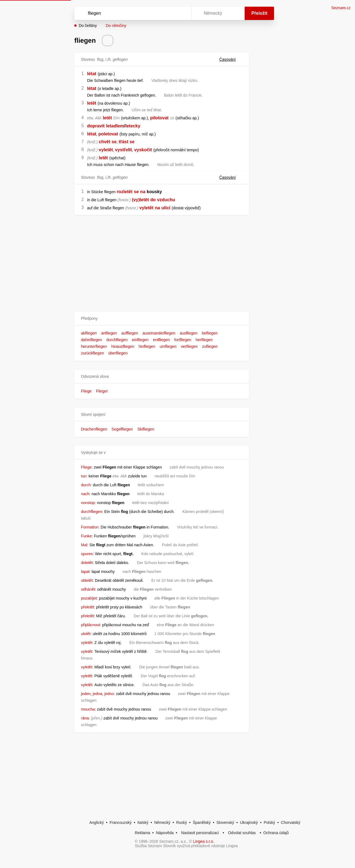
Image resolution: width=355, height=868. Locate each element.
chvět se (108, 142)
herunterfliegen (94, 346)
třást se (127, 142)
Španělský (202, 822)
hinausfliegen (123, 346)
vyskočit (143, 150)
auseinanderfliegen (159, 333)
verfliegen (189, 346)
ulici (166, 208)
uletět (86, 634)
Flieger (102, 391)
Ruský (182, 822)
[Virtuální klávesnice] (182, 13)
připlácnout (91, 625)
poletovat (108, 134)
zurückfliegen (92, 353)
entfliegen (161, 340)
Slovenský (225, 822)
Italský (143, 822)
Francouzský (121, 822)
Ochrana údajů (276, 833)
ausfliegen (189, 333)
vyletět (106, 150)
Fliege (86, 391)
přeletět (88, 607)
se (136, 192)
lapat (85, 572)
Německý (162, 822)
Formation (90, 527)
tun (84, 476)
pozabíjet (89, 598)
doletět (87, 563)
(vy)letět (140, 200)
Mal (84, 545)
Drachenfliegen (94, 429)
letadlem (115, 126)
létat (92, 74)
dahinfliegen (92, 340)
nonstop (88, 503)
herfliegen (204, 340)
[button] (162, 319)
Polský (269, 822)
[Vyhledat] (132, 13)
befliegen (210, 333)
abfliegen (89, 333)
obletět (87, 580)
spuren (87, 554)
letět (92, 103)
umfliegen (168, 346)
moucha (88, 709)
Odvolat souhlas (242, 833)
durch (86, 485)
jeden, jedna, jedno (97, 694)
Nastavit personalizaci (200, 833)
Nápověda (165, 833)
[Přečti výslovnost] (108, 41)
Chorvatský (291, 822)
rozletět (125, 192)
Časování (231, 59)
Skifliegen (146, 429)
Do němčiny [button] (116, 26)
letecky (133, 126)
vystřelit (124, 150)
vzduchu (166, 200)
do (153, 200)
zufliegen (210, 346)
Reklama (142, 833)
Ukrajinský (249, 822)
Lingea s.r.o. (204, 841)
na (143, 192)
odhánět (88, 589)
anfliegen (109, 333)
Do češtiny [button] (88, 26)
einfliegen (140, 340)
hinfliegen (147, 346)
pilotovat (159, 118)
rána (85, 718)
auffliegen (130, 333)
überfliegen (118, 353)
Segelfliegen (122, 429)
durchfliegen (117, 340)
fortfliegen (183, 340)
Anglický (97, 822)
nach (85, 494)
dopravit (96, 126)
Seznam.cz (341, 8)
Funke (86, 536)
